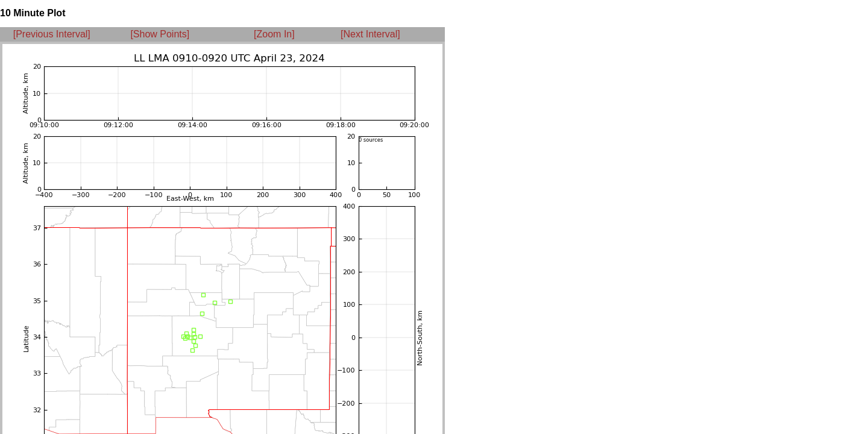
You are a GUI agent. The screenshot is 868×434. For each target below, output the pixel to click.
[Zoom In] (274, 34)
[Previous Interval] (52, 34)
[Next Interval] (370, 34)
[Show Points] (160, 34)
